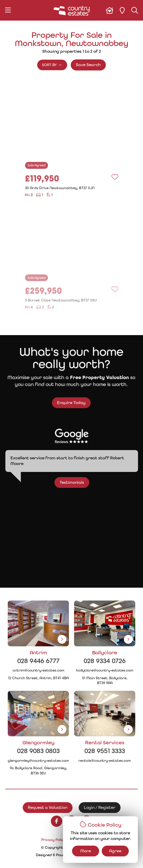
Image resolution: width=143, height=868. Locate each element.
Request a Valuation (48, 807)
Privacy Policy (53, 840)
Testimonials (76, 482)
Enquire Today (67, 403)
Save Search (88, 65)
